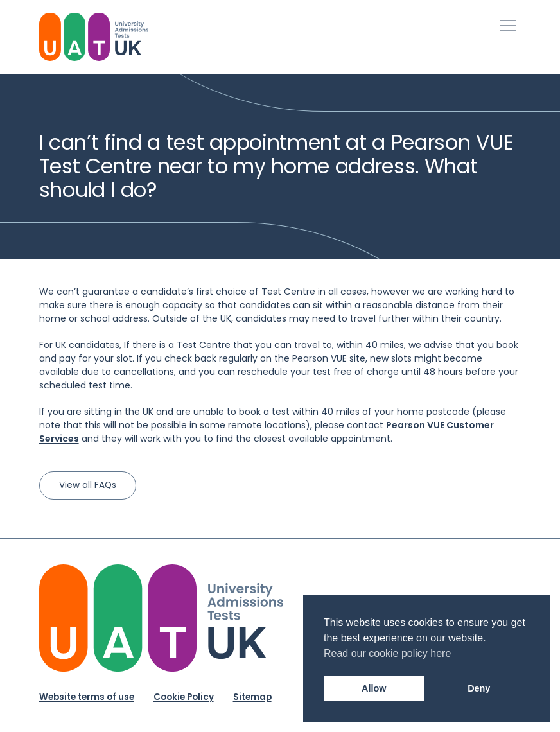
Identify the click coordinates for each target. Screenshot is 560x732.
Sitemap (252, 697)
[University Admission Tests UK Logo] (161, 618)
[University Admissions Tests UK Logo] (94, 37)
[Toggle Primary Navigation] (508, 26)
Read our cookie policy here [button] (387, 653)
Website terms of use (87, 697)
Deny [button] (479, 688)
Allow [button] (374, 688)
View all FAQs (88, 485)
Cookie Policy (184, 697)
